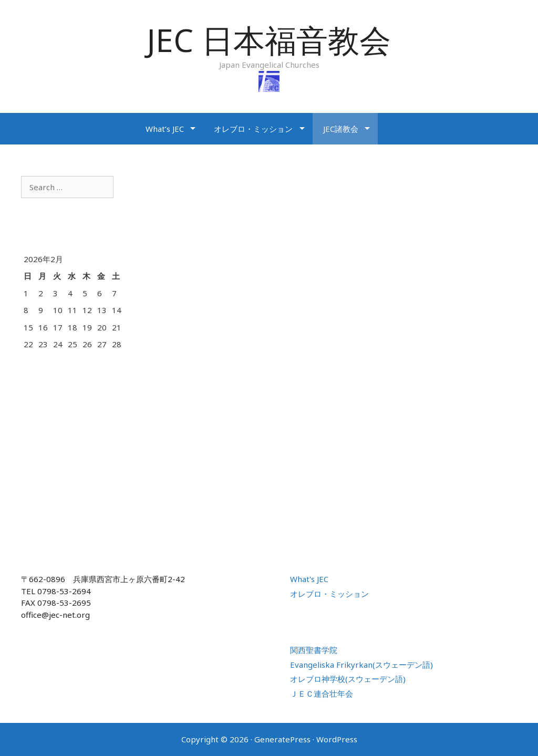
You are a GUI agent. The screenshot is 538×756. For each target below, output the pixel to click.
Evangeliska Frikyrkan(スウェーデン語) (361, 665)
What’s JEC (165, 129)
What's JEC (309, 579)
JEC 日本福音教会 (269, 40)
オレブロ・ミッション (253, 129)
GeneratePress (282, 739)
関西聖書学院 (314, 650)
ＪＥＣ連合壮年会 (322, 693)
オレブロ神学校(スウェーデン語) (348, 679)
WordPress (337, 739)
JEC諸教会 (341, 129)
